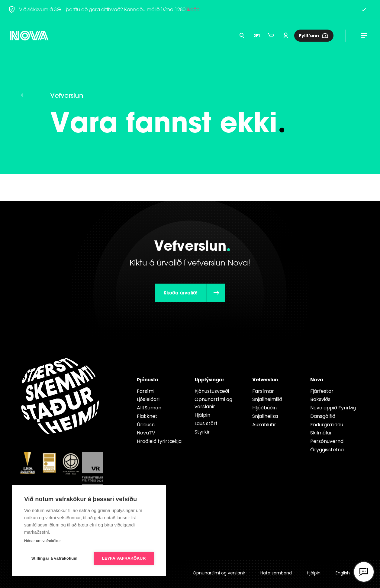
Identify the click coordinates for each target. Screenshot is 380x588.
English (343, 573)
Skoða (193, 9)
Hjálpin (202, 415)
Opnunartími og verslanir (213, 403)
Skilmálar (321, 433)
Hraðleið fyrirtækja (159, 441)
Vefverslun (265, 379)
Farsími (146, 391)
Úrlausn (146, 425)
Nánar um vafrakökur (42, 541)
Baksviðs (320, 399)
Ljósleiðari (148, 399)
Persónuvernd (327, 441)
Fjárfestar (322, 391)
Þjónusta (148, 379)
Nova (317, 379)
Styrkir (202, 432)
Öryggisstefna (327, 450)
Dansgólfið (323, 416)
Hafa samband (276, 573)
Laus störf (206, 423)
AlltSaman (149, 408)
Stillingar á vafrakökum (54, 558)
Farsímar (263, 391)
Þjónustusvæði (212, 391)
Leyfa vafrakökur (124, 558)
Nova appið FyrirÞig (333, 408)
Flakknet (147, 416)
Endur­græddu (327, 425)
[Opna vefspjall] (364, 572)
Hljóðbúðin (264, 408)
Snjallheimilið (267, 399)
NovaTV (146, 433)
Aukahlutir (264, 425)
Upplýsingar (209, 379)
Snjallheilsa (265, 416)
